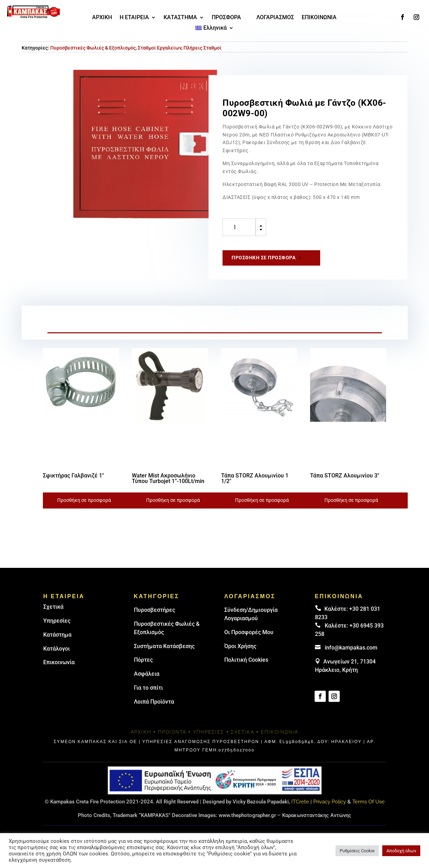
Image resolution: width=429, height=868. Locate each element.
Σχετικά (53, 607)
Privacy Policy (330, 802)
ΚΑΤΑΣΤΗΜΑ (180, 18)
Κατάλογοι (57, 649)
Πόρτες (143, 660)
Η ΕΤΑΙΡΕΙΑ (134, 18)
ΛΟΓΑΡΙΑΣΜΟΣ (275, 18)
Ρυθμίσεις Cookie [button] (357, 851)
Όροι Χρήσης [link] (240, 646)
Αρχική (141, 732)
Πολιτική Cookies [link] (246, 660)
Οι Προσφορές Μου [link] (249, 632)
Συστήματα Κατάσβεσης (164, 646)
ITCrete (300, 802)
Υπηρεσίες (57, 621)
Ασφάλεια (147, 674)
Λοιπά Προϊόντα (154, 702)
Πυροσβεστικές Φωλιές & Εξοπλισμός (93, 48)
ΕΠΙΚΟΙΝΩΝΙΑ (319, 18)
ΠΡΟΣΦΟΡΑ (226, 18)
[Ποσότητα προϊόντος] (239, 227)
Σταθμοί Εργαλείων (160, 48)
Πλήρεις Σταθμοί (202, 48)
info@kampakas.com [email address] (351, 648)
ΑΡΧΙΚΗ (102, 18)
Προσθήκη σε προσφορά (264, 258)
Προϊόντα (172, 732)
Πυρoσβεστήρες (155, 610)
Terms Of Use (368, 802)
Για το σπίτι (148, 688)
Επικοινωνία (59, 662)
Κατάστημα (57, 635)
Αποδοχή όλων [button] (401, 851)
